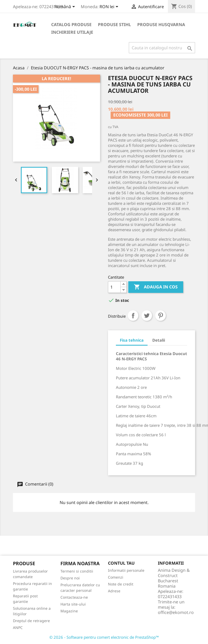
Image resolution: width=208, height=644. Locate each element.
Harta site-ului (73, 604)
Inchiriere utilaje (72, 32)
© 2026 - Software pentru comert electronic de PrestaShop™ (104, 637)
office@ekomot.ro (176, 612)
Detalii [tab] (159, 340)
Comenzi (116, 577)
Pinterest (160, 316)
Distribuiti (133, 316)
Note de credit (121, 584)
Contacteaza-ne (74, 597)
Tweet (147, 316)
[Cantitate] (114, 287)
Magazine (69, 611)
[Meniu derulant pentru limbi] (66, 7)
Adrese (114, 591)
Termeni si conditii (77, 571)
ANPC (18, 628)
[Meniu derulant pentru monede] (110, 7)
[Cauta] (162, 48)
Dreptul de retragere (31, 621)
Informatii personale (126, 570)
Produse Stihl (114, 25)
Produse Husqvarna (161, 25)
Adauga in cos (156, 287)
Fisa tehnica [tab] (132, 340)
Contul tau (121, 563)
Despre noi (70, 578)
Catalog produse (71, 25)
